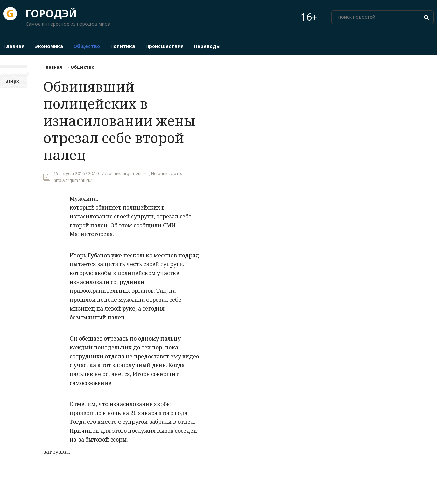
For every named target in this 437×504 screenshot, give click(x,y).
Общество (82, 67)
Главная (53, 67)
